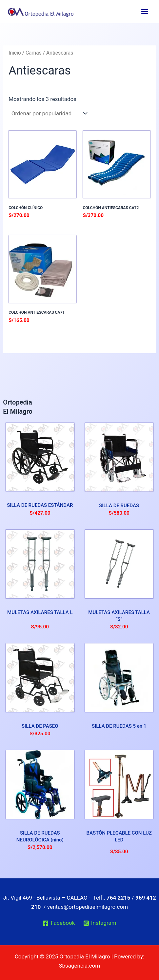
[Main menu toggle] (145, 11)
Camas (34, 53)
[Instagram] (100, 923)
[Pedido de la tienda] (49, 114)
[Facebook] (59, 923)
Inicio (15, 53)
